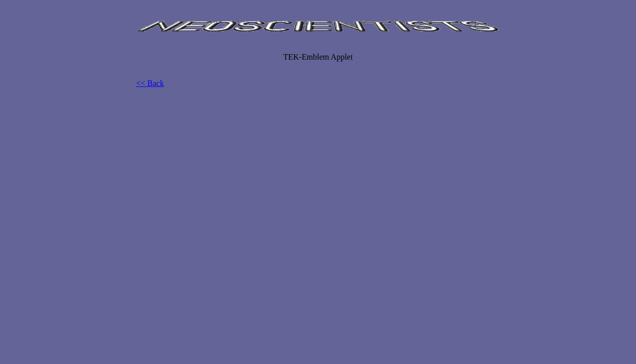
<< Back (150, 83)
